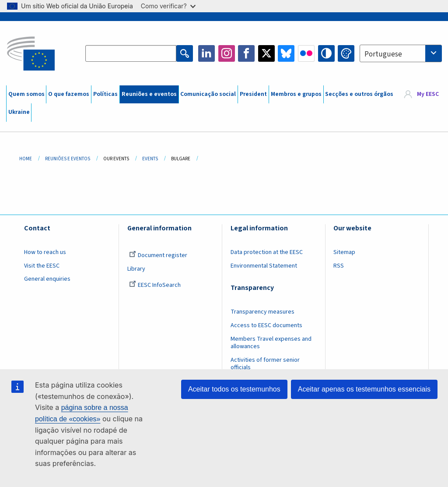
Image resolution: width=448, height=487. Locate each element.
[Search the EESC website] (131, 53)
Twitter (266, 53)
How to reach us (45, 252)
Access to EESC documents (266, 325)
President (253, 94)
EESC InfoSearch (155, 285)
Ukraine (19, 112)
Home (26, 159)
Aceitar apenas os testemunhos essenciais (364, 389)
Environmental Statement (264, 266)
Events (150, 159)
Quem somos (26, 94)
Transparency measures (262, 312)
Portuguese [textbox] (383, 54)
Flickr (306, 53)
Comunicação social (208, 94)
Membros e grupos (296, 94)
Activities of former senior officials (265, 364)
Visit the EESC (42, 266)
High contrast (326, 53)
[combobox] (401, 53)
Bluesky (286, 53)
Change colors (346, 53)
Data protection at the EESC (267, 252)
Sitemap (344, 252)
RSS (339, 266)
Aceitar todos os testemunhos (234, 389)
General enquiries (47, 279)
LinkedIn (206, 53)
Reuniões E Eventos (68, 159)
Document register (158, 255)
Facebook (246, 53)
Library (136, 269)
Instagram (227, 53)
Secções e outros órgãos (359, 94)
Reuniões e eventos (149, 94)
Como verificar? (168, 6)
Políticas (105, 94)
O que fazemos (69, 94)
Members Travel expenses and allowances (271, 343)
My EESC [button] (428, 94)
